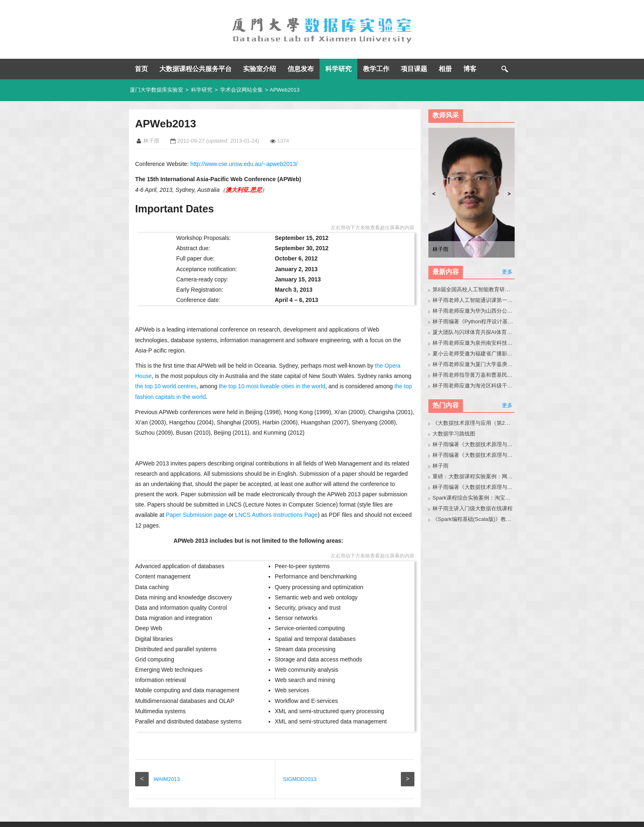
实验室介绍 (260, 69)
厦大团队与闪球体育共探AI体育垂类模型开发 (474, 332)
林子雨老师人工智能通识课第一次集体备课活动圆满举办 (474, 300)
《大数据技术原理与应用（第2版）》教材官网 (474, 423)
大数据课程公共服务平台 (195, 69)
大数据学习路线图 (454, 434)
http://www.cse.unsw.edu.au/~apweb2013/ (244, 164)
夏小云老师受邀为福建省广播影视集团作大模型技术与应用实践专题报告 (474, 354)
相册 (445, 69)
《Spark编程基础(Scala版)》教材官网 (474, 519)
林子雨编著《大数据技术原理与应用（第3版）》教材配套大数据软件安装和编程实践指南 (474, 487)
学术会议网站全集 (241, 90)
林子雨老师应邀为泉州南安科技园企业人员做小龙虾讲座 (474, 343)
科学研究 (338, 69)
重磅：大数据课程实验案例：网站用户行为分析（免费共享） (474, 476)
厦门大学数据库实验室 (156, 90)
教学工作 (376, 69)
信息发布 (301, 69)
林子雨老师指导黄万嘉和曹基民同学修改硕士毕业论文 (474, 375)
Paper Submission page (197, 504)
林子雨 (440, 466)
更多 (507, 272)
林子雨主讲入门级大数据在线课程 (473, 508)
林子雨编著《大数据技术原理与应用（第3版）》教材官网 (474, 444)
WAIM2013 (167, 759)
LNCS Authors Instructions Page (277, 504)
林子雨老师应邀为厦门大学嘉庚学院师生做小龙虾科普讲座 (474, 364)
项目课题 (414, 69)
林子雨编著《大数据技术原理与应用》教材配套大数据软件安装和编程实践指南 (474, 455)
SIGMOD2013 (300, 759)
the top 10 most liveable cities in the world (272, 376)
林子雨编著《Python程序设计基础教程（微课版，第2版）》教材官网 (474, 321)
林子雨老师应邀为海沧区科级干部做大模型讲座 (474, 386)
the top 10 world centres (166, 376)
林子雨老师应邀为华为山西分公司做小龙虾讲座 (474, 311)
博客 (470, 69)
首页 (141, 69)
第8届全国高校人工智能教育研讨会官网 (474, 289)
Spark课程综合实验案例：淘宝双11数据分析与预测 (474, 498)
